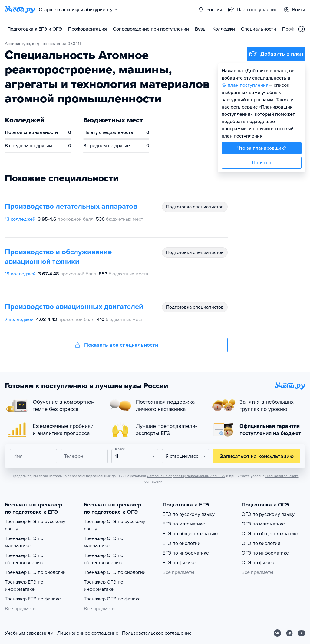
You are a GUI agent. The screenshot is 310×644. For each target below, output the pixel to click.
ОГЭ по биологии (261, 543)
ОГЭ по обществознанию (270, 534)
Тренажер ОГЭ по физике (112, 599)
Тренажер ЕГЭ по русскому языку (35, 525)
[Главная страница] (20, 10)
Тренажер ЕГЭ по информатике (24, 586)
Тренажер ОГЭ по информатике (104, 586)
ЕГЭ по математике (184, 524)
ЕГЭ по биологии (181, 543)
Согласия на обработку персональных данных (186, 476)
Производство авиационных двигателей (74, 307)
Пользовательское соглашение (157, 633)
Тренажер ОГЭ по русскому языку (115, 525)
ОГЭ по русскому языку (268, 514)
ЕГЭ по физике (179, 563)
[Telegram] (289, 633)
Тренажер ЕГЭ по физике (33, 599)
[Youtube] (302, 633)
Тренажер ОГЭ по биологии (115, 572)
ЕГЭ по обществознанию (190, 534)
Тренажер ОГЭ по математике (104, 542)
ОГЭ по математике (263, 524)
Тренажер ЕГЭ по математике (24, 542)
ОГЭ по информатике (265, 553)
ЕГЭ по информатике (186, 553)
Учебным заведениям (29, 633)
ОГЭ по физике (259, 563)
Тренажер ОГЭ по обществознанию (104, 559)
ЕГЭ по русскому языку (189, 514)
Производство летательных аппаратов (71, 206)
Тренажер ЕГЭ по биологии (35, 572)
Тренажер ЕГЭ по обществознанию (24, 559)
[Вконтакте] (277, 633)
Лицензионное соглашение (88, 633)
